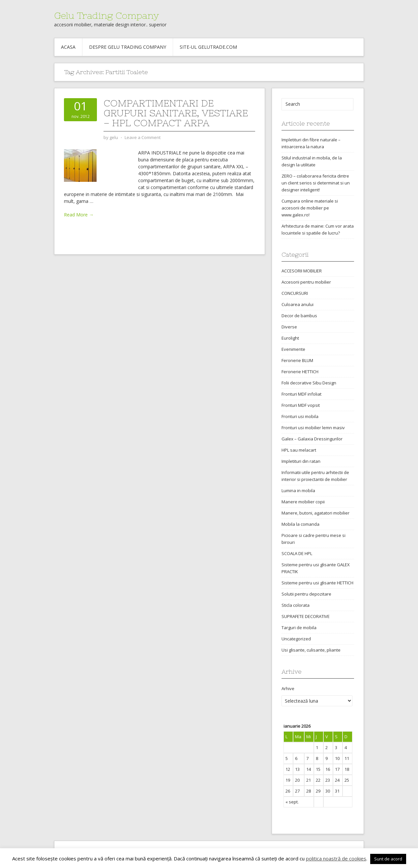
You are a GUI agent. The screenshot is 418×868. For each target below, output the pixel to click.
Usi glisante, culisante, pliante (311, 650)
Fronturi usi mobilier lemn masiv (313, 428)
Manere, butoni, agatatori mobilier (315, 513)
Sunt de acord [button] (388, 859)
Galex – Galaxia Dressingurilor (312, 439)
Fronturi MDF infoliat (301, 394)
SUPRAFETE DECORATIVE (306, 616)
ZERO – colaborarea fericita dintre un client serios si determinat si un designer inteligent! (316, 183)
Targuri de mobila (299, 628)
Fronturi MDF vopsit (301, 405)
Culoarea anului (298, 304)
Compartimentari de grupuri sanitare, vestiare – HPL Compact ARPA (176, 113)
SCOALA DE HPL (297, 553)
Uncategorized (296, 639)
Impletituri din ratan (301, 461)
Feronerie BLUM (297, 360)
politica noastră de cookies (336, 858)
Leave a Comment (143, 137)
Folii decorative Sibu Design (309, 383)
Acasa (68, 47)
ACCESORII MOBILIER (302, 271)
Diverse (289, 327)
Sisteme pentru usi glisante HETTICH (317, 583)
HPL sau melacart (299, 450)
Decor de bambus (299, 316)
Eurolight (290, 338)
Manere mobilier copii (303, 502)
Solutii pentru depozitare (306, 594)
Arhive (288, 688)
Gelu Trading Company (106, 15)
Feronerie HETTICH (300, 372)
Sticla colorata (296, 605)
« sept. (292, 802)
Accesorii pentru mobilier (306, 282)
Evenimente (293, 349)
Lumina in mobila (298, 490)
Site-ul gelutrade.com (208, 47)
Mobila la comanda (300, 524)
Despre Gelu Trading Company (128, 47)
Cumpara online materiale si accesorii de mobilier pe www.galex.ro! (310, 208)
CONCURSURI (295, 293)
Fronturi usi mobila (300, 416)
